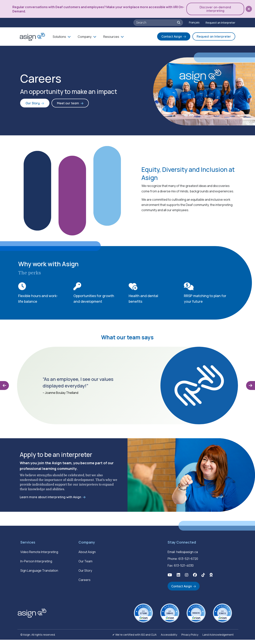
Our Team (85, 566)
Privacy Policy (190, 639)
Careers (84, 585)
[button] (249, 9)
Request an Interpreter (220, 22)
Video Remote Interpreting (39, 557)
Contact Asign (172, 36)
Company (85, 36)
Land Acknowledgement (218, 639)
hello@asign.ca (187, 557)
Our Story (31, 105)
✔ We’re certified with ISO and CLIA (134, 639)
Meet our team (64, 105)
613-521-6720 (188, 564)
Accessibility (169, 639)
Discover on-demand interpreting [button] (216, 9)
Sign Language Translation (39, 575)
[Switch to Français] (194, 22)
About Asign (87, 557)
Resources (111, 36)
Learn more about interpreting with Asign (50, 502)
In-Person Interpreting (36, 566)
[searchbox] (156, 22)
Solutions (59, 36)
